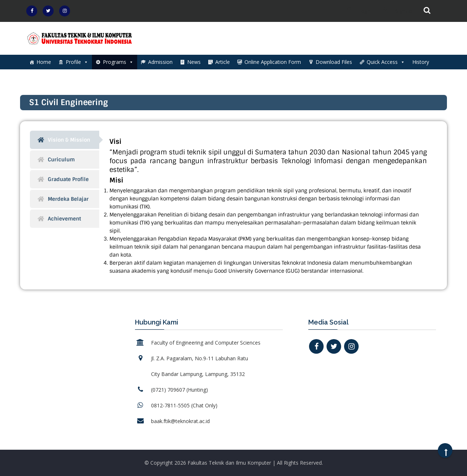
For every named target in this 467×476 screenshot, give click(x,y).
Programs (118, 62)
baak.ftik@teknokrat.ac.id (180, 421)
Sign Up (396, 11)
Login (357, 11)
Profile (77, 62)
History (421, 62)
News (194, 62)
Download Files (334, 62)
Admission (160, 62)
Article (223, 62)
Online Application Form (273, 62)
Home (44, 62)
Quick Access (386, 62)
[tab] (65, 140)
